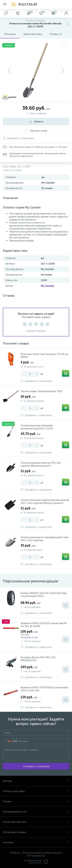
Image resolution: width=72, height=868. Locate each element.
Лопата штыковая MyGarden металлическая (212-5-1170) (37, 427)
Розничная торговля (36, 822)
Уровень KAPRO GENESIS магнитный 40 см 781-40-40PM (44, 625)
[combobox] (10, 741)
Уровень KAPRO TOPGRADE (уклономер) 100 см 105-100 (44, 689)
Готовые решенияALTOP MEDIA (36, 862)
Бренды (36, 781)
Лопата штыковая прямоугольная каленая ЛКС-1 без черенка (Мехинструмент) (45, 501)
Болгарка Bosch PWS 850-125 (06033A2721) (38, 659)
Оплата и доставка (36, 791)
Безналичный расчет (36, 812)
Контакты (36, 842)
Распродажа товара (36, 832)
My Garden (48, 286)
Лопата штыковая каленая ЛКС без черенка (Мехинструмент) (41, 464)
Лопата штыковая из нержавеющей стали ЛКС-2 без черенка (44, 539)
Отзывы (36, 801)
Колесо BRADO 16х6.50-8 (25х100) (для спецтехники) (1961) (44, 595)
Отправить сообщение (36, 766)
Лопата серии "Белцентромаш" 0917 (42, 391)
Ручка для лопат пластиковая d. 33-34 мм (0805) (44, 355)
